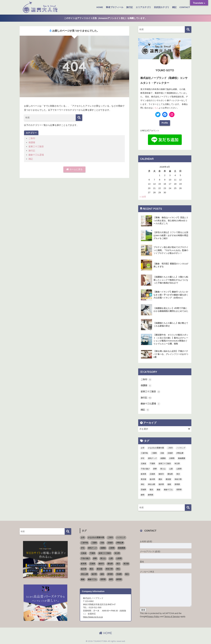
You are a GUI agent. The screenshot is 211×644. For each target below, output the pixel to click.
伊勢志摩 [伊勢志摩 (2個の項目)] (180, 453)
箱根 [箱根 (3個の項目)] (169, 484)
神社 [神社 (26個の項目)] (143, 484)
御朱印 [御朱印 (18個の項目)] (161, 474)
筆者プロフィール (115, 7)
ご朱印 (32, 138)
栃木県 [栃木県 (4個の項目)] (152, 479)
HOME (100, 7)
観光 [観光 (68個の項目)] (151, 490)
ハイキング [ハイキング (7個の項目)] (181, 448)
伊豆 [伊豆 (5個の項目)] (143, 458)
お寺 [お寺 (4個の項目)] (143, 448)
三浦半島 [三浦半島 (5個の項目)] (144, 453)
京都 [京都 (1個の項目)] (162, 453)
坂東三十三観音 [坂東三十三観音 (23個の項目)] (165, 463)
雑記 (174, 7)
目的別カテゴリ (162, 7)
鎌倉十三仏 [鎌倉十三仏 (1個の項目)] (168, 490)
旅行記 (130, 7)
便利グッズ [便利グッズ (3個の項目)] (152, 458)
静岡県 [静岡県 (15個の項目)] (151, 495)
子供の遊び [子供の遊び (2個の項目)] (145, 469)
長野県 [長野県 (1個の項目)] (179, 490)
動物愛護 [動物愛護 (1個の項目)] (182, 458)
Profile (165, 123)
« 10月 (143, 197)
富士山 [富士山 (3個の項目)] (163, 469)
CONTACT (185, 7)
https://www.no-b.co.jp (93, 617)
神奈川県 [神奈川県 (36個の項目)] (178, 479)
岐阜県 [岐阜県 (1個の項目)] (143, 474)
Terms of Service (172, 616)
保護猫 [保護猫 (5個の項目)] (163, 458)
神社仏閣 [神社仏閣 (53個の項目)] (151, 484)
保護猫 (32, 142)
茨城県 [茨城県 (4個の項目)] (143, 490)
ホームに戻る (74, 169)
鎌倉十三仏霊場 (36, 155)
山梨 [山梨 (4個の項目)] (171, 469)
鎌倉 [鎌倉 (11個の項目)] (159, 490)
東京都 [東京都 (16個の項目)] (143, 479)
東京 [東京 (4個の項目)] (178, 474)
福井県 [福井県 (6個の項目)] (161, 484)
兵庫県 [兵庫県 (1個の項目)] (172, 458)
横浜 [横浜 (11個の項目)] (160, 479)
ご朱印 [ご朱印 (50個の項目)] (170, 448)
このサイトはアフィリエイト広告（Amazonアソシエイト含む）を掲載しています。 (106, 18)
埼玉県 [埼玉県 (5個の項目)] (177, 463)
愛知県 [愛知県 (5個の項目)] (170, 474)
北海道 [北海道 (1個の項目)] (143, 463)
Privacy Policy (153, 616)
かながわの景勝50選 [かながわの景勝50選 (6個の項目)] (156, 448)
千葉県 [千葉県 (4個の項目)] (152, 463)
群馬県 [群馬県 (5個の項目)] (177, 484)
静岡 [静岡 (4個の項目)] (143, 495)
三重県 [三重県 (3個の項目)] (154, 453)
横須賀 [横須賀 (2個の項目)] (168, 479)
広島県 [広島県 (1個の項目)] (152, 474)
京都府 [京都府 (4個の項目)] (170, 453)
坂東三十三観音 (36, 146)
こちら (156, 108)
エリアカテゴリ (143, 7)
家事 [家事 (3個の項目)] (155, 469)
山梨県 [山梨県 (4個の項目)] (179, 469)
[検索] (79, 118)
